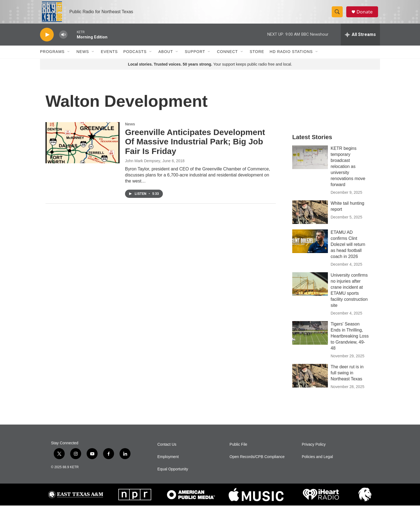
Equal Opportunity (173, 475)
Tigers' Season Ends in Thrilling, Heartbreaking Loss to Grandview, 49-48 (350, 341)
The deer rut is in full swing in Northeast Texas (347, 378)
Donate (366, 14)
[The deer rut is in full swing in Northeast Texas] (310, 381)
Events (109, 57)
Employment (168, 462)
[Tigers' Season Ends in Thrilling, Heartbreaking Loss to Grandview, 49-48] (310, 338)
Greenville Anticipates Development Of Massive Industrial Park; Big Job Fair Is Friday (195, 147)
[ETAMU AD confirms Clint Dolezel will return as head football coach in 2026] (310, 246)
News (83, 57)
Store (257, 57)
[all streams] (360, 40)
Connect (227, 57)
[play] (47, 40)
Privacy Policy (314, 450)
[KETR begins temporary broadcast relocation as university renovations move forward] (310, 162)
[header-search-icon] (338, 15)
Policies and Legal (317, 462)
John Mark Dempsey (143, 166)
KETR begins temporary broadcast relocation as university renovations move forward (348, 172)
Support (195, 57)
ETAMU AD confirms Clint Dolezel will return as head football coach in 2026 (348, 250)
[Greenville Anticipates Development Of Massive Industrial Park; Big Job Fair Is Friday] (83, 148)
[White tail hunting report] (310, 217)
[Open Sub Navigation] (69, 57)
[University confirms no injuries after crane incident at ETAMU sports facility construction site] (310, 289)
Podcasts (135, 57)
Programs (52, 57)
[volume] (63, 40)
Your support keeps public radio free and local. (210, 69)
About (166, 57)
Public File (238, 450)
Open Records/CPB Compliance (257, 462)
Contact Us (167, 450)
